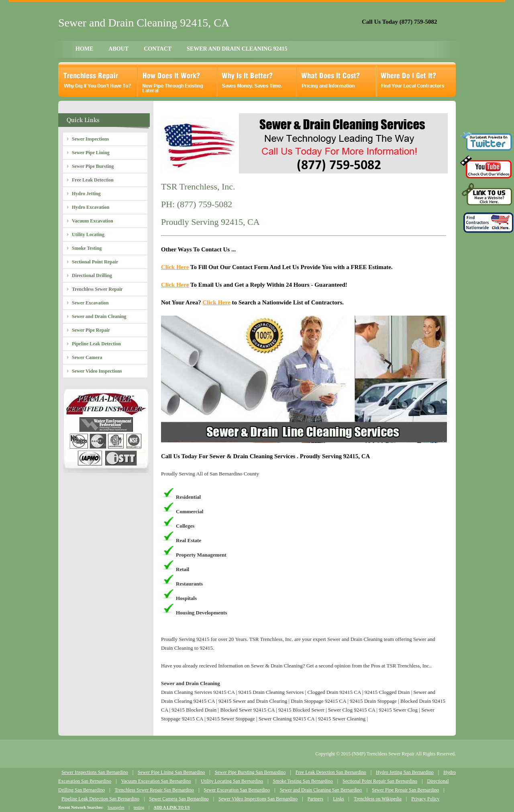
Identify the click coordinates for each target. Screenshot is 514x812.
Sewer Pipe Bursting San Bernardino (250, 772)
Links (338, 799)
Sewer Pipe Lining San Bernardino (171, 772)
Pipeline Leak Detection (96, 344)
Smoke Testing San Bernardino (303, 781)
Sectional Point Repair (95, 262)
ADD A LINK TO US (171, 807)
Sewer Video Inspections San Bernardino (258, 799)
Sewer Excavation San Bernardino (237, 790)
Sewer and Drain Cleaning (99, 316)
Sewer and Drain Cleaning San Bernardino (321, 790)
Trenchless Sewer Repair (97, 289)
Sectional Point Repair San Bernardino (380, 781)
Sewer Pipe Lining (91, 153)
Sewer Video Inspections (97, 371)
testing (139, 807)
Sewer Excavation (90, 303)
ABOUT (118, 49)
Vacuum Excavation (93, 221)
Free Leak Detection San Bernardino (331, 772)
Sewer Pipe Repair (91, 330)
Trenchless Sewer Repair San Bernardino (154, 790)
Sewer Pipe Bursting (93, 166)
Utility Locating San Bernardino (232, 781)
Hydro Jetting (86, 194)
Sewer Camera (87, 357)
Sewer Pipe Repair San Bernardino (405, 790)
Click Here (175, 267)
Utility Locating (88, 235)
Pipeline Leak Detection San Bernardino (100, 799)
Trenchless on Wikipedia (378, 799)
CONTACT (158, 49)
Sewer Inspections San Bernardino (95, 772)
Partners (315, 799)
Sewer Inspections (90, 139)
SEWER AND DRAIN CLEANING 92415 (237, 49)
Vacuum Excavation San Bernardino (156, 781)
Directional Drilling (92, 275)
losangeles (116, 807)
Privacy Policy (425, 799)
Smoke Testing (87, 248)
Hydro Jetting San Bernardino (405, 772)
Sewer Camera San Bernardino (179, 799)
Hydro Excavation (91, 207)
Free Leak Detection (93, 180)
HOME (84, 49)
